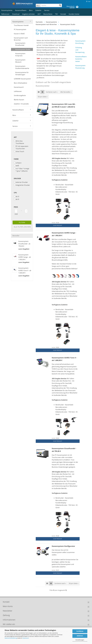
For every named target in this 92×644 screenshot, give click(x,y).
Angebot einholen (28, 14)
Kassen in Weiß (19, 34)
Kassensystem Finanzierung (77, 67)
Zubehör (38, 10)
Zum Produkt (58, 225)
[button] (39, 92)
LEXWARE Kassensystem (22, 79)
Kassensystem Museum (20, 61)
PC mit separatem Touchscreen (21, 147)
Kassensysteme (7, 10)
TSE (56, 14)
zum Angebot (24, 249)
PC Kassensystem (20, 29)
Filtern (22, 222)
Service (47, 10)
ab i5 (16, 199)
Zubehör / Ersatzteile (21, 104)
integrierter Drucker (22, 185)
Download (16, 14)
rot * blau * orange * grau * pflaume (21, 170)
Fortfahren (80, 631)
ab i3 (16, 196)
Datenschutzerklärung (11, 638)
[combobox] (52, 92)
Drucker (17, 179)
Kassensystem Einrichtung (77, 42)
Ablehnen (80, 636)
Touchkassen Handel (21, 25)
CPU (15, 193)
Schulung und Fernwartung (77, 50)
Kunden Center (74, 14)
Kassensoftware (21, 10)
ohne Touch (19, 151)
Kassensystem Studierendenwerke (22, 67)
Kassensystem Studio (23, 49)
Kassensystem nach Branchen (21, 39)
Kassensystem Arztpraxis (20, 55)
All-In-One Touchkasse (19, 142)
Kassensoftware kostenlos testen (77, 59)
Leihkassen (18, 91)
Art (15, 137)
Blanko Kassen (19, 100)
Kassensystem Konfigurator (63, 546)
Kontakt (63, 14)
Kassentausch (19, 87)
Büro (31, 10)
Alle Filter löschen (22, 227)
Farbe (16, 159)
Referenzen (5, 14)
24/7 (39, 14)
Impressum (26, 638)
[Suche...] (38, 5)
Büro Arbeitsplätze (20, 83)
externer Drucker (21, 182)
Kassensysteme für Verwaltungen (22, 73)
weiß (16, 166)
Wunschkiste (48, 14)
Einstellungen (80, 640)
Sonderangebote (20, 95)
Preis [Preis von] (16, 207)
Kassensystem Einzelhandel (20, 44)
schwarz (18, 163)
